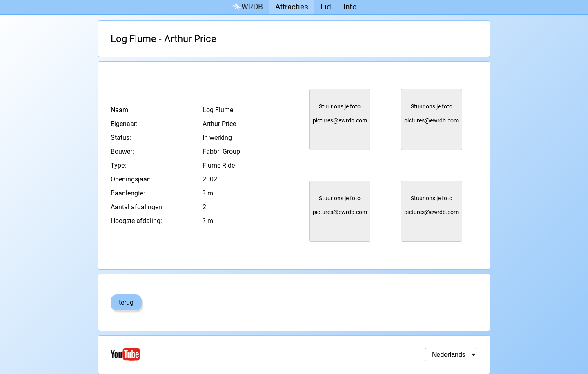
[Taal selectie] (451, 355)
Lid (326, 7)
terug (126, 302)
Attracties (292, 7)
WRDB (247, 7)
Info (350, 7)
